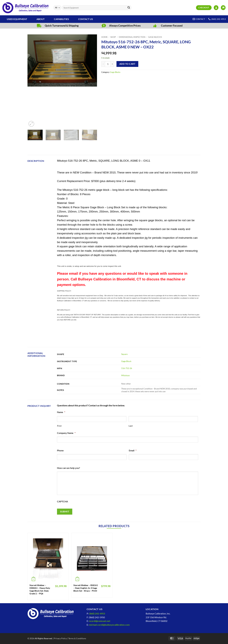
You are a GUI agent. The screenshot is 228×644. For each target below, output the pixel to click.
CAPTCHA (62, 501)
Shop (113, 37)
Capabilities (61, 19)
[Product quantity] (108, 64)
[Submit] (129, 8)
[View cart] (223, 8)
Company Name (66, 433)
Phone (60, 450)
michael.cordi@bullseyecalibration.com (109, 625)
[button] (216, 8)
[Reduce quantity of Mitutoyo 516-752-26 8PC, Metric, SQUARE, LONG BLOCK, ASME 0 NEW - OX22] (103, 64)
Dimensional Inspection (132, 37)
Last (131, 426)
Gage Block (126, 361)
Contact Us (86, 19)
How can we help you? (68, 468)
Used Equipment (17, 19)
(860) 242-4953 (97, 613)
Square (124, 354)
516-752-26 (127, 368)
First (59, 426)
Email (133, 450)
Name (61, 412)
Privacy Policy (60, 638)
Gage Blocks (155, 37)
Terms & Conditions (77, 638)
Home (104, 37)
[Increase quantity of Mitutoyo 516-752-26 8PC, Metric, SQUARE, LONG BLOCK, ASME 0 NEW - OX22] (112, 64)
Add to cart (127, 64)
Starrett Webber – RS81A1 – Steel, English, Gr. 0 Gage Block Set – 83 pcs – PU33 (86, 588)
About (41, 19)
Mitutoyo (125, 375)
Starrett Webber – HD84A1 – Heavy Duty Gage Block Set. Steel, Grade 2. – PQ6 (40, 589)
